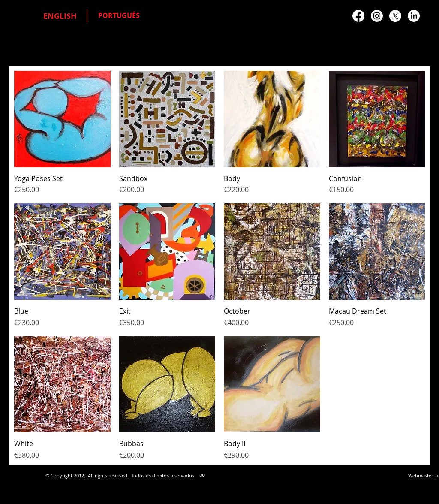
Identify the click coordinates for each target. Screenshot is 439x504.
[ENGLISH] (60, 16)
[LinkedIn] (414, 16)
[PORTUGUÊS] (119, 16)
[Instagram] (377, 16)
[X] (395, 16)
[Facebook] (358, 16)
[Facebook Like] (336, 247)
